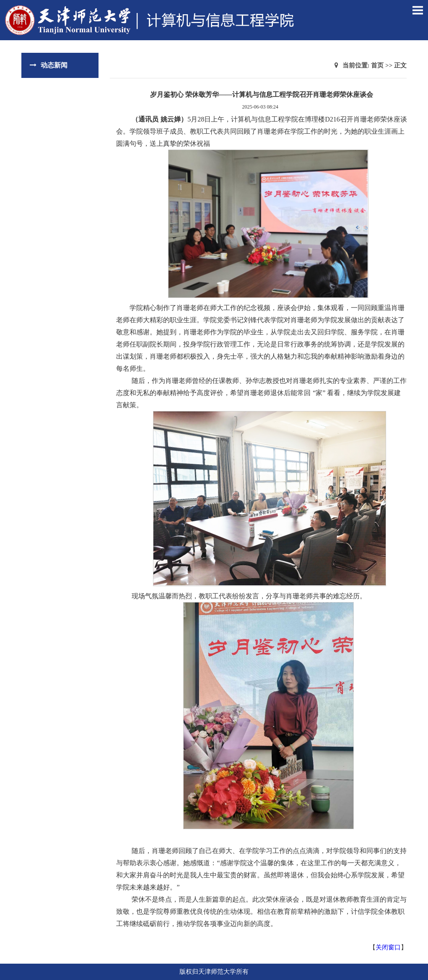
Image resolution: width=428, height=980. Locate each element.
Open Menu (418, 10)
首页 (377, 65)
